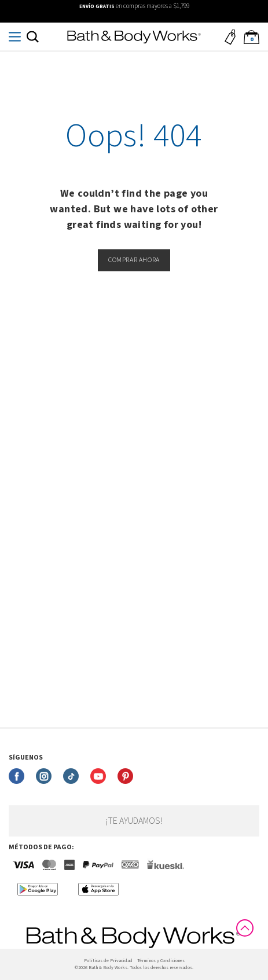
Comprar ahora (134, 260)
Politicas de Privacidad (108, 961)
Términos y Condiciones (161, 961)
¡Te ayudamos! (134, 821)
